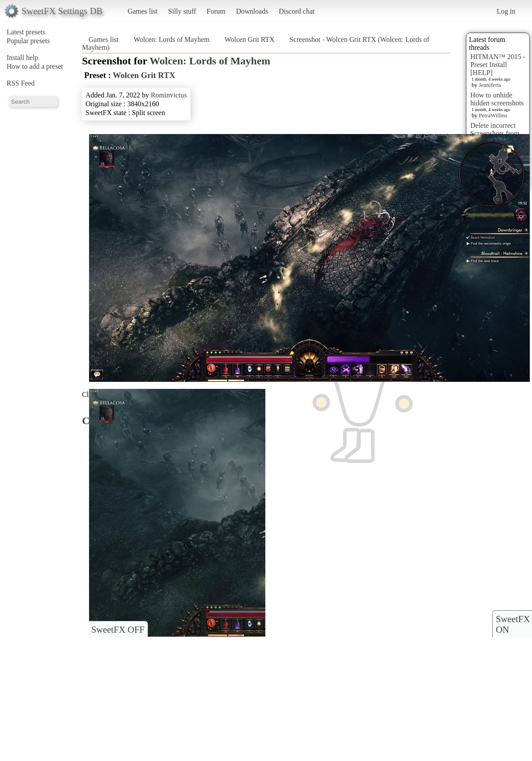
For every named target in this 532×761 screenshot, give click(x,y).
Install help (22, 58)
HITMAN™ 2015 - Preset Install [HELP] (498, 65)
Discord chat (296, 11)
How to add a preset (35, 66)
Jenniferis (490, 85)
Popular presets (28, 41)
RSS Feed (21, 83)
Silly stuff (182, 11)
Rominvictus (169, 95)
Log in (506, 11)
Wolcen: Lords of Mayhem (171, 39)
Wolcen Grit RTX (249, 39)
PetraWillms (493, 115)
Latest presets (26, 32)
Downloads (252, 11)
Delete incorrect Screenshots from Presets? (495, 133)
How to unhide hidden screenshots (497, 99)
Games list (143, 11)
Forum (216, 11)
